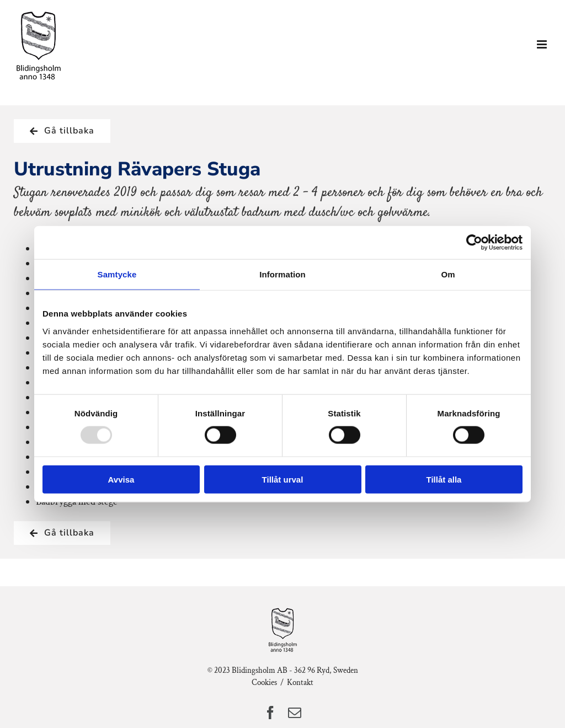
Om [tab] (448, 274)
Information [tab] (282, 274)
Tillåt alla (444, 479)
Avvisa (121, 479)
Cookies (264, 682)
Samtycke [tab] (117, 274)
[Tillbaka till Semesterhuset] (62, 131)
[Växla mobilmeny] (543, 44)
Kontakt (300, 682)
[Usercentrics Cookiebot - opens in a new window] (474, 243)
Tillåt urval (283, 479)
